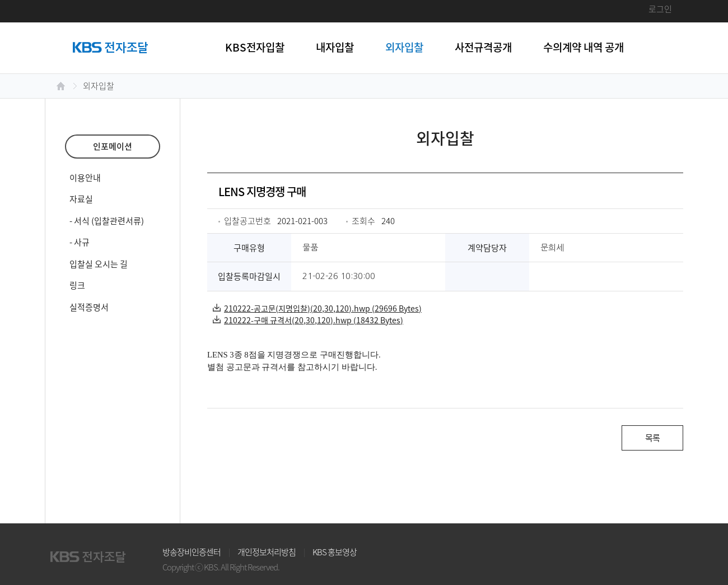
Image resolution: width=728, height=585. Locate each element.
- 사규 (80, 242)
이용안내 (85, 178)
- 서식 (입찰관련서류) (107, 221)
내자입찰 (335, 47)
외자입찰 (404, 47)
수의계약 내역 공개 (584, 47)
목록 (652, 438)
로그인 (660, 9)
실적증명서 (89, 307)
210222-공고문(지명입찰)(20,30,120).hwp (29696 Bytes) (317, 308)
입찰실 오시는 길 (99, 264)
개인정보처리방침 (267, 552)
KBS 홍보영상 (335, 552)
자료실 (81, 199)
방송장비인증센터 (192, 552)
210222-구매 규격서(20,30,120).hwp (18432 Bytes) (308, 320)
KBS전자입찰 (255, 47)
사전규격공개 (483, 47)
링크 (77, 285)
